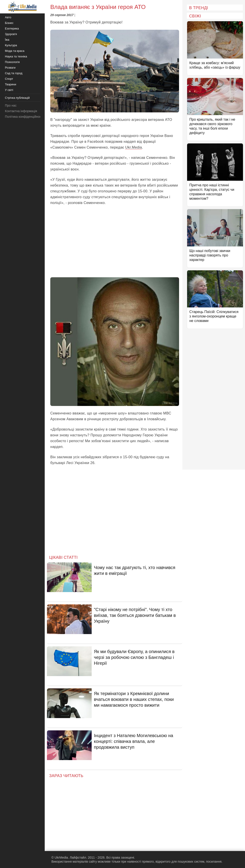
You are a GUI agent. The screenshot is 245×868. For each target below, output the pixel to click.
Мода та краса (15, 51)
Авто (8, 17)
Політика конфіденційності (24, 117)
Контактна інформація (21, 111)
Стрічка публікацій (17, 98)
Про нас (11, 105)
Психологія (12, 62)
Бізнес (9, 23)
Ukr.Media (134, 147)
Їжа (7, 40)
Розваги (10, 68)
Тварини (11, 84)
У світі (9, 90)
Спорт (9, 79)
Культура (11, 45)
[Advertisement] (115, 242)
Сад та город (14, 73)
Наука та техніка (16, 56)
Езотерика (12, 28)
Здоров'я (11, 34)
